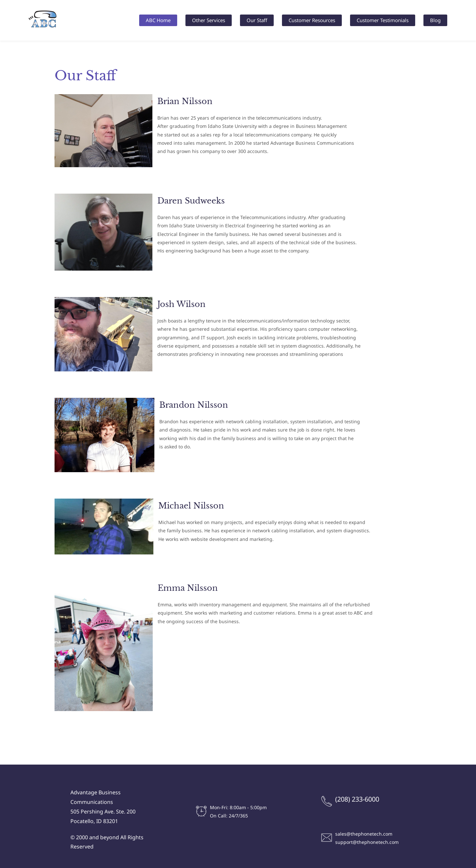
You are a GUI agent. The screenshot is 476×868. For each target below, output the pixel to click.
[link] (103, 99)
